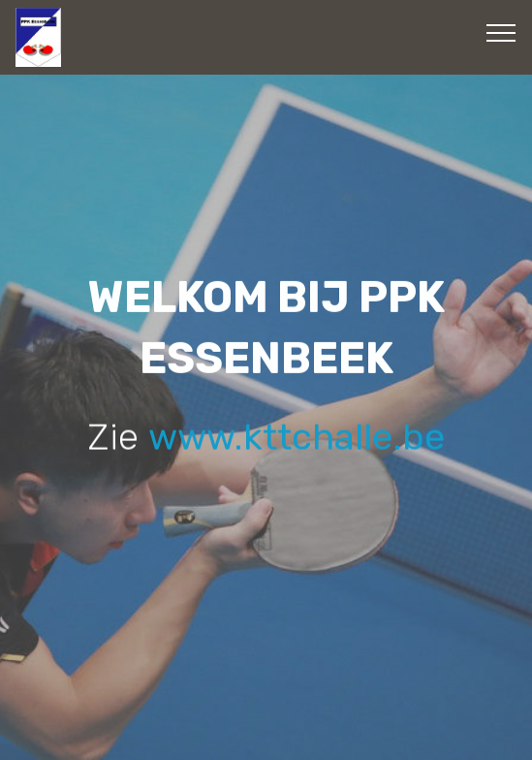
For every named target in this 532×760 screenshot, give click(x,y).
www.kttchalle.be (297, 437)
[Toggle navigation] (501, 32)
